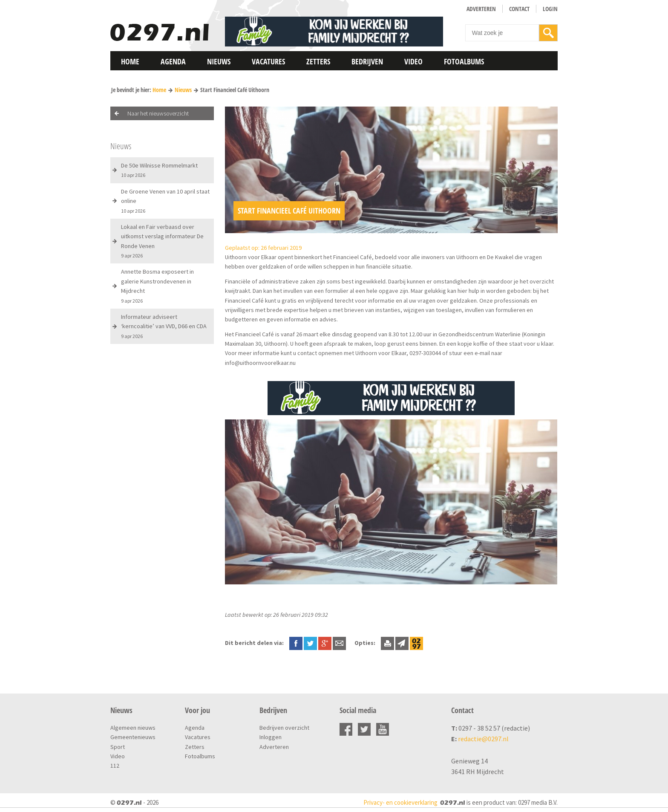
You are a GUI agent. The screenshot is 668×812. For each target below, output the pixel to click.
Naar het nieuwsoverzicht (158, 113)
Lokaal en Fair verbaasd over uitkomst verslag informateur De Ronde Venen (162, 241)
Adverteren (481, 9)
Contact (519, 9)
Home (130, 61)
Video (413, 61)
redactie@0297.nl (483, 739)
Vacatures (268, 61)
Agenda (173, 61)
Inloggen (271, 737)
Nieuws (219, 61)
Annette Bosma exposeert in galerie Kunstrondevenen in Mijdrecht (157, 286)
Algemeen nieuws (133, 728)
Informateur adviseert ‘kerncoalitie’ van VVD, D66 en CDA (164, 326)
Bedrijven (367, 61)
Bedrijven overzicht (284, 728)
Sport (118, 747)
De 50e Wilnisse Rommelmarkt (159, 170)
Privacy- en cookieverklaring (400, 802)
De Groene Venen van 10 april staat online (165, 201)
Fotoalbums (464, 61)
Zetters (318, 61)
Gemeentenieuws (133, 737)
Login (550, 9)
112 (115, 766)
